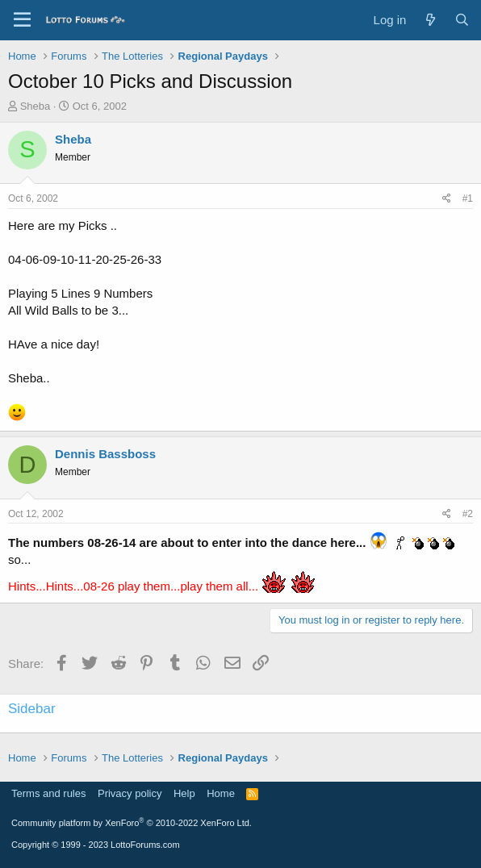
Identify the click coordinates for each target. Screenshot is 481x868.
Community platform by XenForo (132, 823)
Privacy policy (130, 793)
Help (184, 793)
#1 (468, 198)
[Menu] (22, 20)
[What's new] (430, 20)
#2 (468, 514)
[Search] (462, 20)
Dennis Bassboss (105, 454)
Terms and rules (48, 793)
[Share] (447, 199)
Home (221, 793)
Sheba (36, 106)
